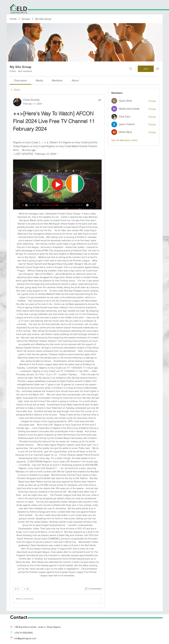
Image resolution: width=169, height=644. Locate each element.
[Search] (131, 69)
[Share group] (158, 69)
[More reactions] (26, 589)
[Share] (100, 100)
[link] (21, 80)
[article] (57, 351)
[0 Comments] (93, 589)
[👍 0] (17, 589)
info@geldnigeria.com (25, 638)
